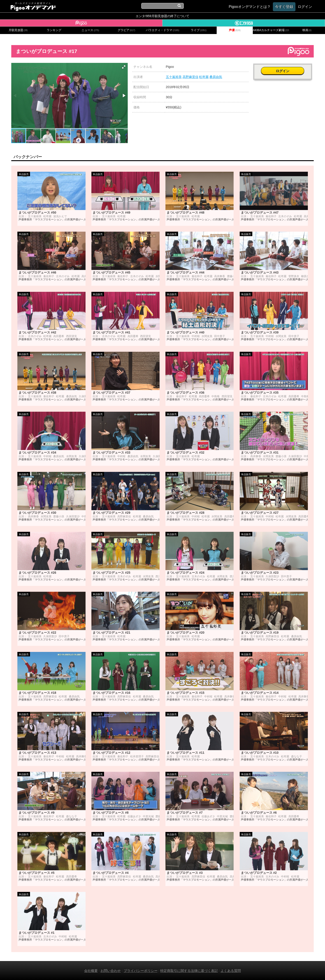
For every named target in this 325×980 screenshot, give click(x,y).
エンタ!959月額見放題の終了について (162, 16)
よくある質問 (231, 970)
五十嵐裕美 (174, 77)
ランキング (54, 30)
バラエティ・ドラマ (162, 30)
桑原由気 (216, 77)
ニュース (90, 30)
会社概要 (91, 970)
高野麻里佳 (190, 77)
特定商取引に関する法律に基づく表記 (189, 970)
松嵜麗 (204, 77)
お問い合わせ (111, 970)
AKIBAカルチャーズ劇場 (271, 30)
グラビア (126, 30)
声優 (235, 30)
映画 (307, 30)
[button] (124, 67)
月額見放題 (18, 30)
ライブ (199, 30)
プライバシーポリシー (141, 970)
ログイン (283, 69)
